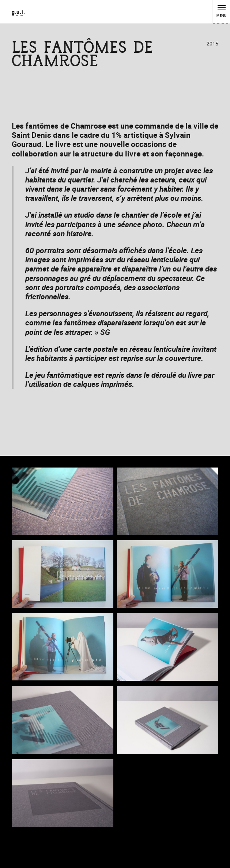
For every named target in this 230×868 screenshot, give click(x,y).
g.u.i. (18, 12)
